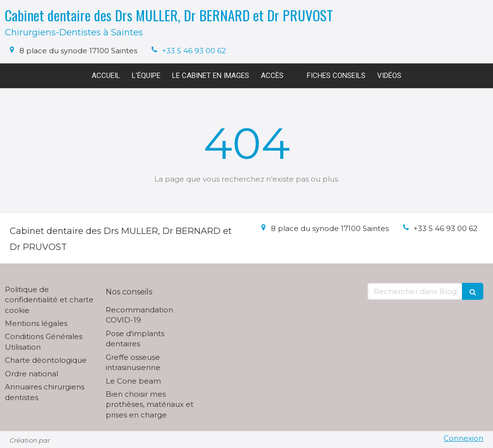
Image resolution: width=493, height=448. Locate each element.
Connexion (463, 438)
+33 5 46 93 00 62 (194, 51)
